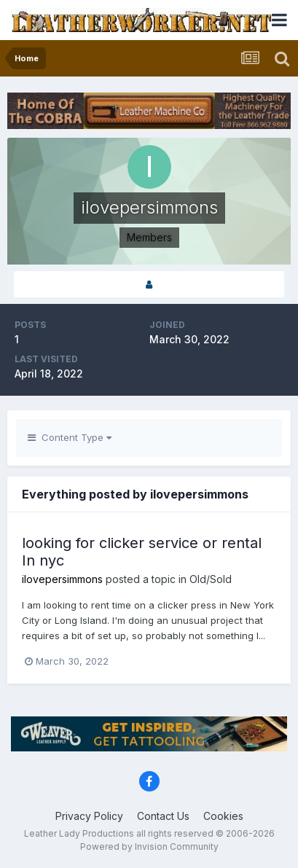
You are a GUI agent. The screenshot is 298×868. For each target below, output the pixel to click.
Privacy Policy (89, 816)
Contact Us (163, 816)
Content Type (70, 437)
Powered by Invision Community (149, 847)
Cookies (223, 816)
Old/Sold (211, 579)
